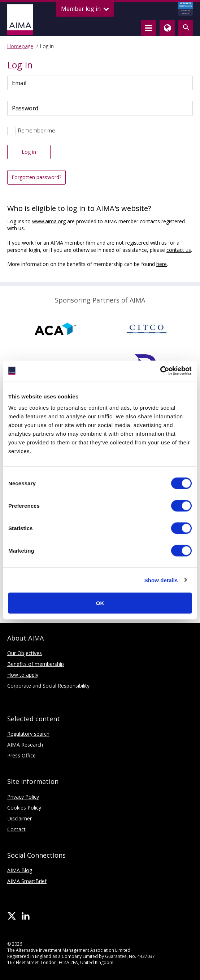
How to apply (23, 675)
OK (100, 603)
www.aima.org (49, 221)
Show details (161, 580)
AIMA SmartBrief (27, 881)
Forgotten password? (36, 177)
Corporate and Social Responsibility (48, 686)
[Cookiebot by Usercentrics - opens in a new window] (160, 371)
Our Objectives (25, 653)
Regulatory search (28, 734)
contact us (179, 250)
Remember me (37, 130)
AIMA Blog (20, 870)
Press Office (21, 755)
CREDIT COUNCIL (186, 9)
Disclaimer (19, 818)
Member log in (85, 9)
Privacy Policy (23, 797)
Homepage (20, 46)
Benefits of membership (36, 664)
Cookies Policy (24, 808)
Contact (16, 829)
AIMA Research (25, 745)
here (162, 264)
